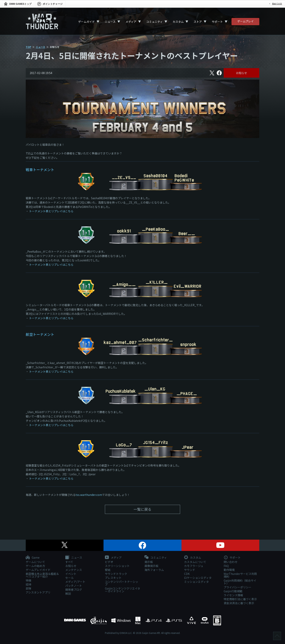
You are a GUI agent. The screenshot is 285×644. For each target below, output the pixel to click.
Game (33, 558)
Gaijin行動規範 (233, 591)
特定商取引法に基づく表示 (240, 599)
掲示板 (149, 562)
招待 (28, 584)
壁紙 (108, 570)
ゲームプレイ (246, 21)
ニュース (110, 22)
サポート (217, 22)
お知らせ (241, 73)
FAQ (226, 566)
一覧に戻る (142, 509)
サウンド (190, 570)
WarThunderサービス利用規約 (240, 575)
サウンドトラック (116, 574)
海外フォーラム (154, 570)
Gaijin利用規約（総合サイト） (240, 582)
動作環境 (229, 570)
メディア (131, 22)
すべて (69, 562)
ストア (198, 22)
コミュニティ (154, 22)
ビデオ (109, 562)
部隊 (28, 588)
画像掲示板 (151, 566)
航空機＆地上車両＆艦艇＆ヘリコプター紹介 (42, 575)
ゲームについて (35, 562)
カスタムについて (195, 562)
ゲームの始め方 (35, 566)
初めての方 (277, 4)
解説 (68, 594)
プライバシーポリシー (237, 587)
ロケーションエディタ (198, 578)
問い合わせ (231, 562)
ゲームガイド (86, 22)
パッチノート (74, 586)
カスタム (178, 22)
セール (69, 578)
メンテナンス (74, 570)
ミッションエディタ (196, 582)
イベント (71, 574)
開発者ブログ (74, 590)
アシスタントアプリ (38, 592)
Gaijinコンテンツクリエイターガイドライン (123, 590)
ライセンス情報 (233, 595)
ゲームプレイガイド (38, 570)
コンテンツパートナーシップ (122, 583)
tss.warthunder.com (89, 495)
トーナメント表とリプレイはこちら (51, 211)
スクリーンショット (117, 566)
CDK (187, 574)
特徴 (28, 580)
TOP (28, 47)
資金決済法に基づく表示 (239, 603)
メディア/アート (75, 582)
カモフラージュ (194, 566)
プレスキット (113, 578)
